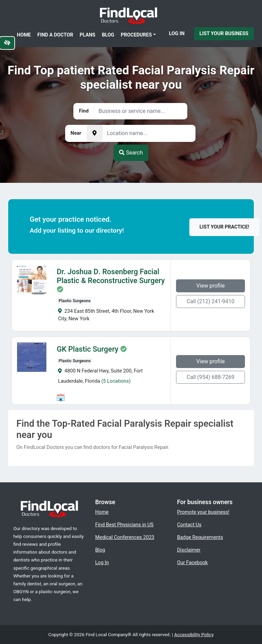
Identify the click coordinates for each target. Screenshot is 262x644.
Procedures (136, 35)
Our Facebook (192, 562)
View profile (213, 286)
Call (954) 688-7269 (213, 377)
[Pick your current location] (94, 133)
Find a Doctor (55, 35)
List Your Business (224, 33)
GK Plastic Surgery (85, 349)
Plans (88, 35)
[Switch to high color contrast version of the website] (7, 43)
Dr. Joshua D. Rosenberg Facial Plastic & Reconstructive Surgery (109, 276)
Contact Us (189, 525)
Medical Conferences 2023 (125, 537)
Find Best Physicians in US (124, 525)
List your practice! (224, 227)
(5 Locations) (114, 381)
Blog (108, 35)
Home (24, 35)
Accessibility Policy (194, 634)
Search (131, 153)
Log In (177, 33)
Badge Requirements (200, 537)
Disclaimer (189, 550)
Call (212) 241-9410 (213, 301)
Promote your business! (203, 512)
